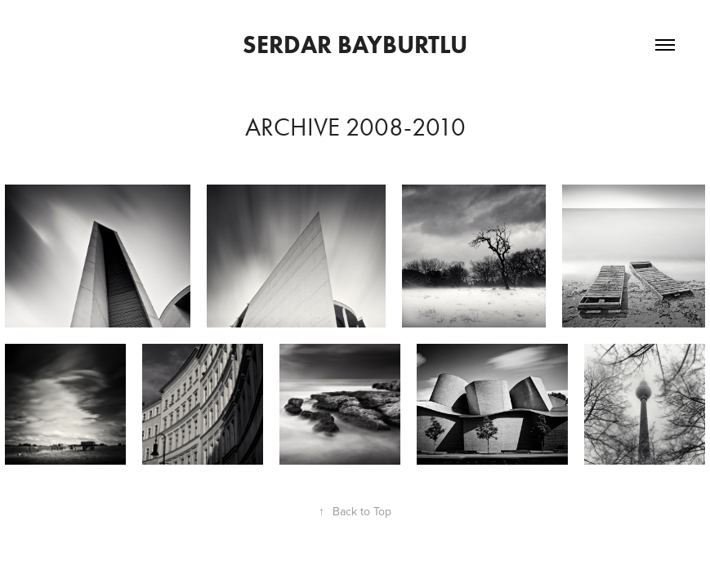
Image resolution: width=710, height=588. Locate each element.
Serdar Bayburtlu (355, 45)
